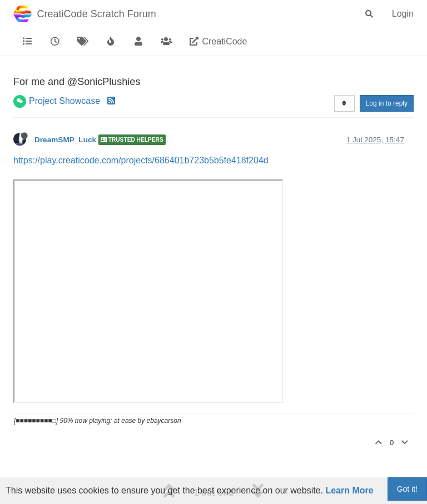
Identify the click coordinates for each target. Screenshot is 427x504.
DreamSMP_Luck (65, 140)
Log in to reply (387, 103)
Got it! (407, 489)
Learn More (349, 490)
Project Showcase (64, 101)
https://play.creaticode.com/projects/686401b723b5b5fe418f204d (141, 160)
